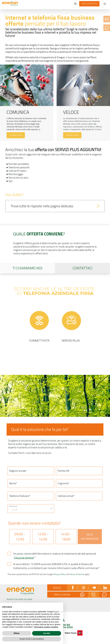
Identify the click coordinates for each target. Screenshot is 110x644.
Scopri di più (16, 135)
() (24, 557)
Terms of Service (77, 574)
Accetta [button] (47, 633)
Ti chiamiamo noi (27, 268)
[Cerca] (76, 4)
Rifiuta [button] (17, 633)
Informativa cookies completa (46, 627)
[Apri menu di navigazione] (105, 4)
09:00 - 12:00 (20, 537)
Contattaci (83, 268)
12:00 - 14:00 (43, 537)
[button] (89, 4)
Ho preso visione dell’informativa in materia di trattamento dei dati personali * (55, 556)
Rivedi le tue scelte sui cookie (19, 599)
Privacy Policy (60, 574)
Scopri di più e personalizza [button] (32, 639)
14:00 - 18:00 (66, 537)
